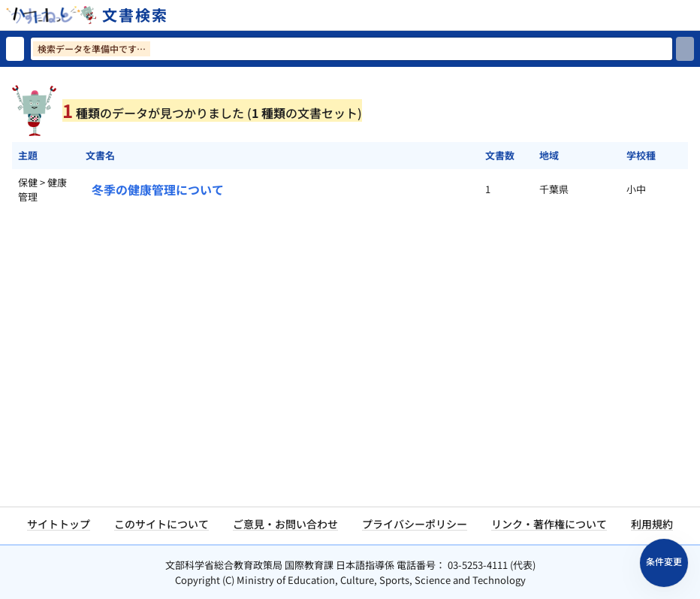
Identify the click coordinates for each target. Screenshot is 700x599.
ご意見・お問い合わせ (285, 524)
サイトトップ (59, 524)
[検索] (685, 49)
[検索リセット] (15, 49)
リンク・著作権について (549, 524)
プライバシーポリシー (415, 524)
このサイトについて (161, 524)
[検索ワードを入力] (352, 49)
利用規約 (652, 524)
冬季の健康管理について (158, 189)
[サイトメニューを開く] (694, 15)
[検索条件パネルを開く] (664, 563)
